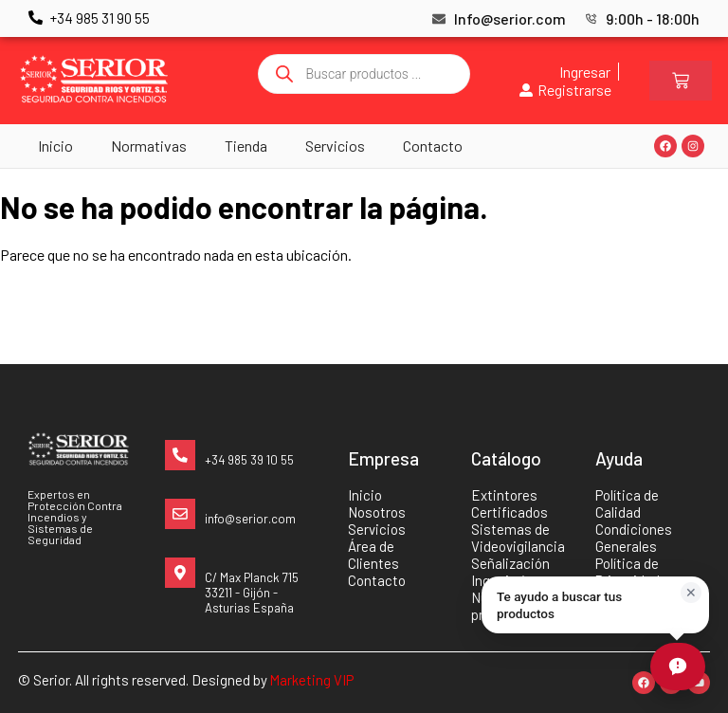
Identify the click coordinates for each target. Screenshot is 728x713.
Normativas (149, 146)
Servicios (335, 146)
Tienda (246, 146)
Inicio (55, 146)
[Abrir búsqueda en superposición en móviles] (364, 74)
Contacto (433, 146)
